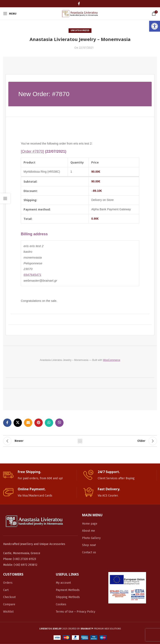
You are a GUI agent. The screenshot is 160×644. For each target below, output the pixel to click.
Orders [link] (8, 583)
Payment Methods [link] (68, 590)
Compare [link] (9, 604)
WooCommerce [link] (112, 360)
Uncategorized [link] (80, 30)
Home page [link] (90, 524)
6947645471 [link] (32, 275)
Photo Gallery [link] (91, 538)
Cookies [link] (61, 604)
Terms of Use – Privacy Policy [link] (76, 612)
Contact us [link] (89, 552)
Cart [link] (6, 590)
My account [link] (63, 583)
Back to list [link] (80, 441)
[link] (155, 26)
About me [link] (89, 531)
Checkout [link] (9, 597)
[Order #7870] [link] (32, 151)
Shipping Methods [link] (68, 597)
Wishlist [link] (8, 612)
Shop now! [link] (89, 545)
